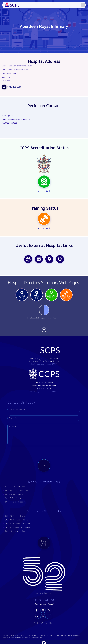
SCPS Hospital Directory (15, 502)
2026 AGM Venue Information (18, 524)
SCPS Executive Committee (17, 491)
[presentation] (44, 452)
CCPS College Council (14, 494)
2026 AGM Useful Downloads (18, 527)
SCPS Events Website (44, 543)
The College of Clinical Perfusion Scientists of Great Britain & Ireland (44, 386)
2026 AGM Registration (15, 531)
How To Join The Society (15, 487)
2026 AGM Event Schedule (16, 516)
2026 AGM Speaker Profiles (17, 520)
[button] (83, 5)
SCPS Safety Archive (14, 498)
